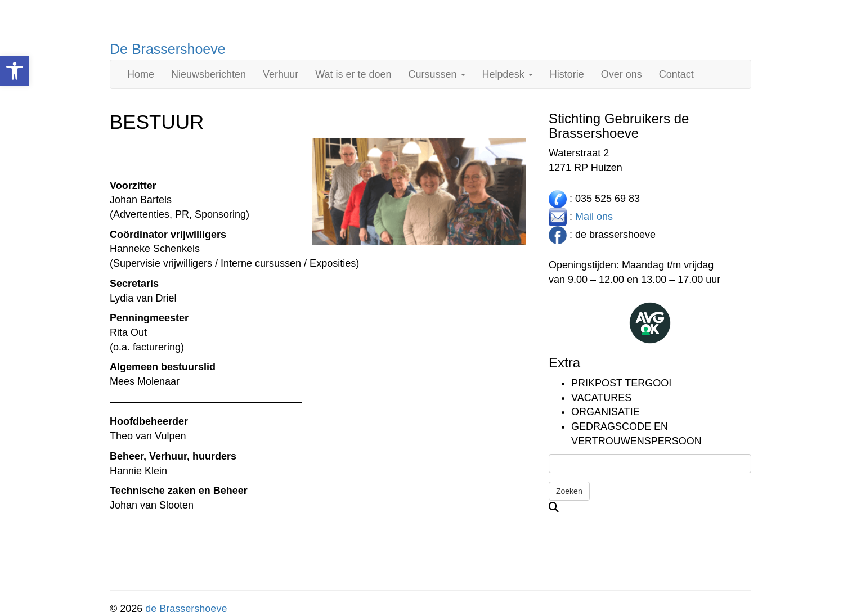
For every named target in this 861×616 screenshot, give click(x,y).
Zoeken (569, 491)
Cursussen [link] (437, 74)
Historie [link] (567, 74)
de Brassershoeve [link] (186, 609)
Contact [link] (676, 74)
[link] (15, 71)
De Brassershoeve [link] (168, 49)
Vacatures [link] (601, 398)
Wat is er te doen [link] (353, 74)
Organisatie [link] (606, 412)
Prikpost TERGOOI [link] (621, 383)
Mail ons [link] (594, 216)
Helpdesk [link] (508, 74)
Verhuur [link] (281, 74)
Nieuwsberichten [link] (208, 74)
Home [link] (141, 74)
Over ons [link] (622, 74)
